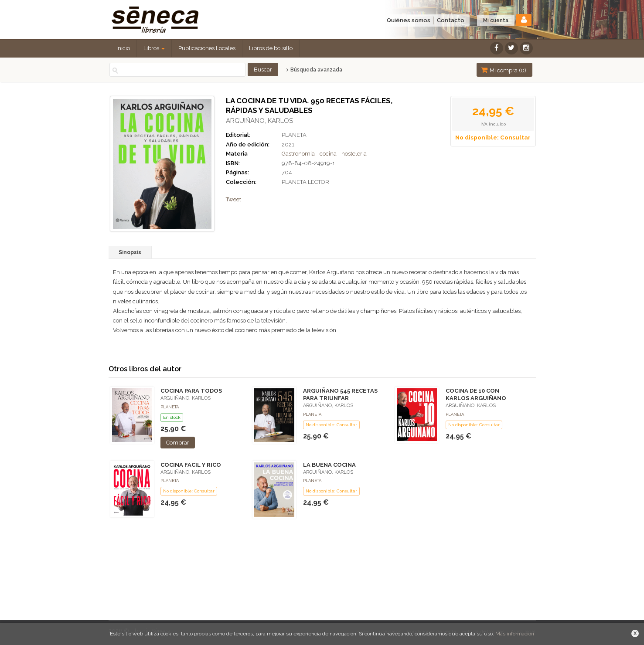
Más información (515, 634)
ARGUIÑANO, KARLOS (259, 121)
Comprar (178, 443)
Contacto (451, 20)
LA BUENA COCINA (329, 465)
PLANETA (294, 135)
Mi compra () (504, 70)
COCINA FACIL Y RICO (191, 465)
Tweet (233, 199)
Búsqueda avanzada (314, 70)
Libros (154, 48)
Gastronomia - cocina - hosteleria (324, 154)
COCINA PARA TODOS (191, 391)
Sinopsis (130, 252)
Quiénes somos (409, 20)
